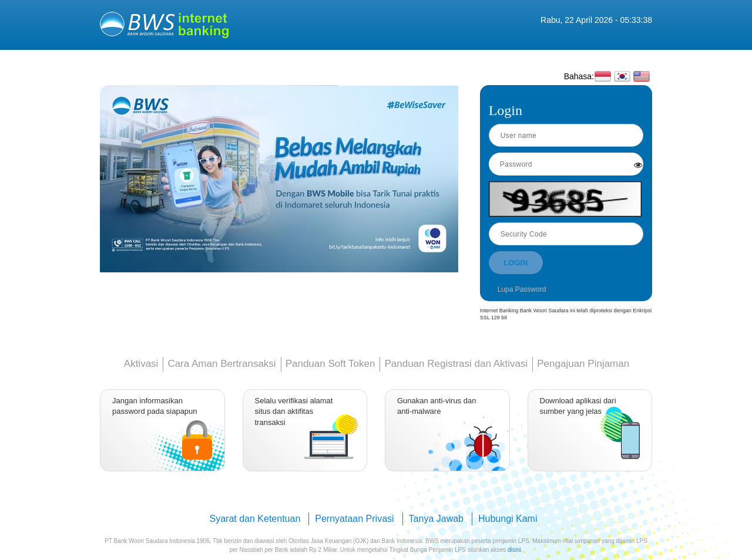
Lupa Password (522, 289)
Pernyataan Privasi (354, 519)
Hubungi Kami (508, 519)
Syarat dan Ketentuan (255, 519)
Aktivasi (141, 364)
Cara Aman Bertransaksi (221, 364)
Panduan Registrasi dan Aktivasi (456, 364)
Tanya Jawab (436, 519)
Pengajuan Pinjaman (583, 364)
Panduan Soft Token (330, 364)
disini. (515, 550)
